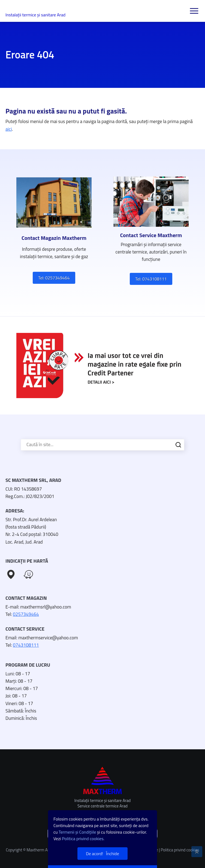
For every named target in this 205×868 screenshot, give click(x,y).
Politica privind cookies (180, 850)
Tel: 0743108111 (151, 279)
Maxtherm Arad (29, 9)
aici (9, 129)
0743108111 (26, 645)
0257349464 (26, 614)
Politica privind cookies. (83, 839)
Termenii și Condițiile (77, 832)
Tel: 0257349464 (54, 278)
